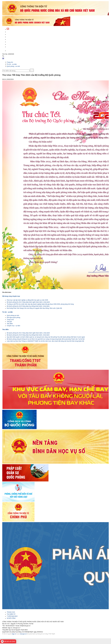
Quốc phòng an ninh (13, 315)
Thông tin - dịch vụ (14, 47)
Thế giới (9, 322)
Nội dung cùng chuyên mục (11, 296)
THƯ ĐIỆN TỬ (11, 614)
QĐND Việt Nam (12, 34)
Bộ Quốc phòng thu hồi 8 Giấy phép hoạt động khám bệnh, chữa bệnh (28, 306)
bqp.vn (14, 634)
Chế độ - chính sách (14, 44)
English (10, 50)
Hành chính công (13, 42)
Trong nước (10, 320)
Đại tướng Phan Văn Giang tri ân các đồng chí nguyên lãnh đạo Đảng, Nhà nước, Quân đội (34, 308)
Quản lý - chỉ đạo (13, 39)
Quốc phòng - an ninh (13, 66)
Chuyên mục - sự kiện (13, 326)
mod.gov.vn (23, 634)
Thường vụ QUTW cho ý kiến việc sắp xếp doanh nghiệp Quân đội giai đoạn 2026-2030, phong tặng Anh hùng (40, 304)
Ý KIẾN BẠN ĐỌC (12, 616)
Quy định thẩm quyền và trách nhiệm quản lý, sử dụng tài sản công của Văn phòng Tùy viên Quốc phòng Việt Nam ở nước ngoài (46, 337)
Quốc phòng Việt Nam (14, 37)
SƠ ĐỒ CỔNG (11, 618)
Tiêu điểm (10, 324)
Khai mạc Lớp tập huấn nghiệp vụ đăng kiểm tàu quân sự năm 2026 (27, 300)
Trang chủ (10, 62)
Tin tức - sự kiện (12, 32)
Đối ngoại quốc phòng (13, 318)
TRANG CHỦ (11, 612)
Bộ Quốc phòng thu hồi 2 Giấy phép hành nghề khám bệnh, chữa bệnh (28, 302)
